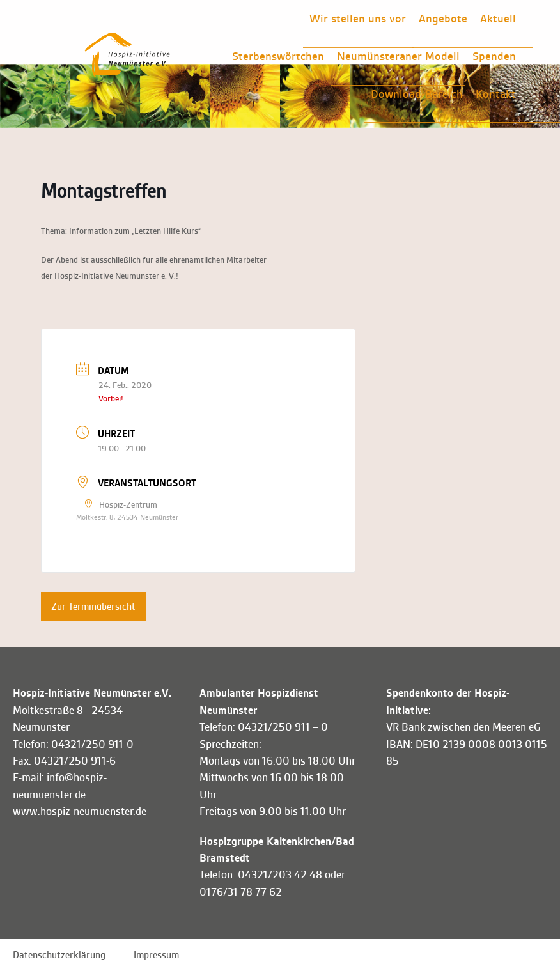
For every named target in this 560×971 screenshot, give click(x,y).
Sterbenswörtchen (278, 56)
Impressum (156, 955)
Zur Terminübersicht (93, 607)
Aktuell (498, 19)
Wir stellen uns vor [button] (358, 19)
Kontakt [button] (496, 94)
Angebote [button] (443, 19)
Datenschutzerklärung (59, 955)
